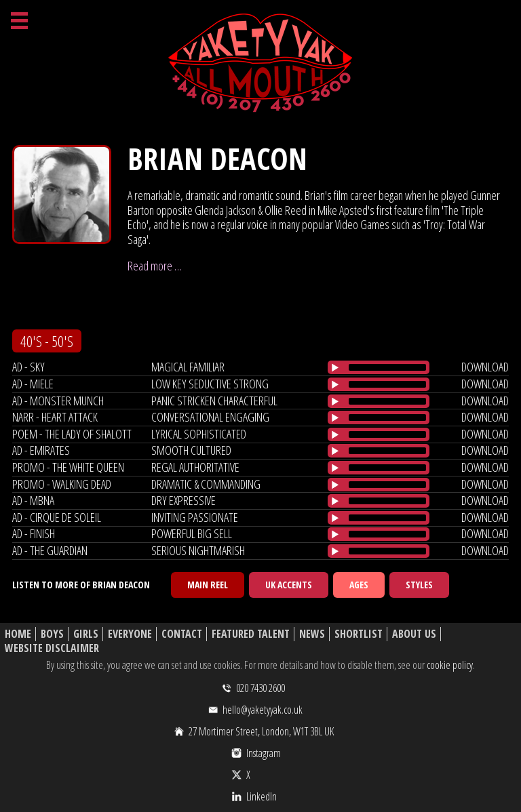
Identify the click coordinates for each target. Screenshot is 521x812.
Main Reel (208, 585)
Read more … (155, 266)
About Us (414, 634)
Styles (419, 585)
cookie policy (450, 665)
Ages (359, 585)
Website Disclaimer (52, 648)
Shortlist (359, 634)
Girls (86, 634)
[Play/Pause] (335, 367)
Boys (52, 634)
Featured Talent (251, 634)
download (485, 367)
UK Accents (289, 585)
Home (18, 634)
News (312, 634)
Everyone (130, 634)
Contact (182, 634)
